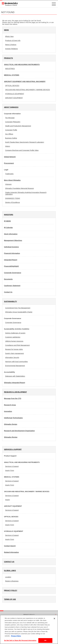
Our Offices (9, 134)
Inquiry (8, 500)
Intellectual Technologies (13, 418)
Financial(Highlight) (11, 266)
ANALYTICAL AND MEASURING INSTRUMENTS (22, 65)
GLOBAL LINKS (10, 571)
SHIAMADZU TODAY (13, 198)
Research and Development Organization (19, 431)
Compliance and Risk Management (17, 345)
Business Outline (11, 138)
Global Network (10, 157)
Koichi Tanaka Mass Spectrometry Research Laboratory (25, 142)
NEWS (6, 30)
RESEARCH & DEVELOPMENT (15, 392)
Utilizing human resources (14, 341)
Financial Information (12, 253)
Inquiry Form (10, 470)
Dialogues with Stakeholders (15, 376)
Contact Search (10, 546)
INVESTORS (9, 215)
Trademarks (9, 174)
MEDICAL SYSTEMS (12, 75)
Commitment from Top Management (18, 308)
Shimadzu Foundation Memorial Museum (20, 188)
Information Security (12, 357)
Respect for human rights (14, 349)
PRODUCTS (8, 58)
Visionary (8, 184)
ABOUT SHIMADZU (11, 107)
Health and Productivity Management (18, 126)
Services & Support (12, 466)
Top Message (10, 118)
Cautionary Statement (12, 286)
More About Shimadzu (12, 180)
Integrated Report (11, 260)
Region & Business (12, 581)
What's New (9, 36)
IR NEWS (7, 221)
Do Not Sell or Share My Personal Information (20, 641)
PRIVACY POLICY (11, 590)
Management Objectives (13, 240)
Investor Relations (11, 49)
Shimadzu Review (11, 437)
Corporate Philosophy (13, 122)
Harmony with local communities (16, 362)
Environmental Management (15, 366)
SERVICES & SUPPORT (13, 449)
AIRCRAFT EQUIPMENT (14, 98)
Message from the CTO (13, 398)
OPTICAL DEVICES (12, 86)
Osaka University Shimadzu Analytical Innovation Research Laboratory (26, 193)
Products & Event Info (13, 41)
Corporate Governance (13, 273)
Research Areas (10, 405)
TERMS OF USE (10, 599)
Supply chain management (14, 353)
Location (8, 577)
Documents (8, 279)
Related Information (11, 552)
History (8, 146)
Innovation (8, 411)
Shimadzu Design (11, 424)
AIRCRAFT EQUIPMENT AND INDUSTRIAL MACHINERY (25, 82)
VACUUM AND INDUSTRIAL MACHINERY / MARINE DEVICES (28, 90)
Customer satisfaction (13, 337)
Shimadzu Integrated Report (15, 383)
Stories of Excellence (13, 202)
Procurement (9, 163)
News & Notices (11, 45)
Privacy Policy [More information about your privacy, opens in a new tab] (16, 636)
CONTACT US (9, 562)
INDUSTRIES (10, 69)
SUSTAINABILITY (11, 301)
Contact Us (8, 292)
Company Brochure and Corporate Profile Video (22, 150)
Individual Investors (11, 247)
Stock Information (11, 234)
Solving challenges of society (15, 333)
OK (45, 641)
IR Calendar (8, 228)
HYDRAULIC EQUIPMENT (15, 94)
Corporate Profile (11, 130)
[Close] (54, 619)
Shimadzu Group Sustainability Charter (19, 312)
